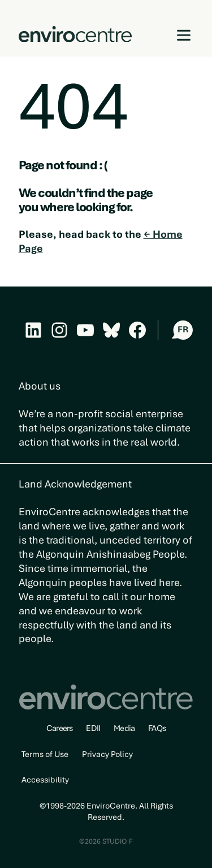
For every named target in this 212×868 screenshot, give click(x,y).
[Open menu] (184, 35)
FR (183, 330)
